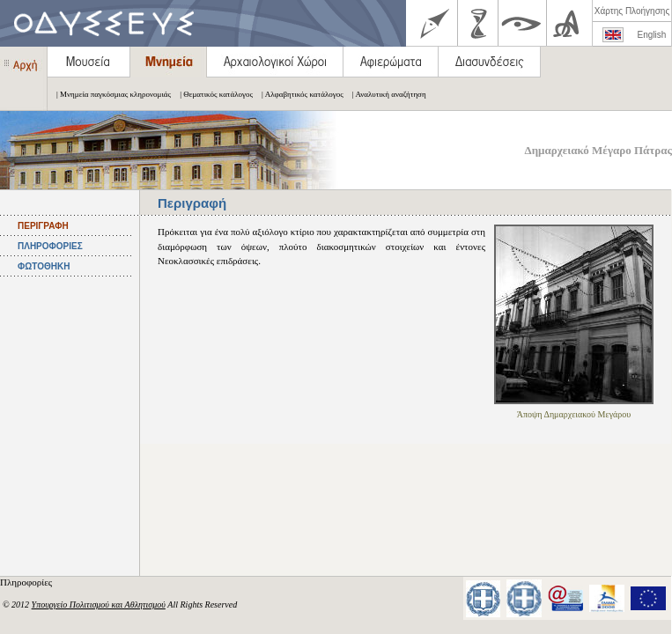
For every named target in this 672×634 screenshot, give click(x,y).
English (652, 35)
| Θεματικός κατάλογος (212, 94)
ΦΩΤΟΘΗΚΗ (44, 266)
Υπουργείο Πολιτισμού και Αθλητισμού (99, 605)
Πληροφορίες (27, 582)
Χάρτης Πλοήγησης (632, 11)
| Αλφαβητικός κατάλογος (298, 94)
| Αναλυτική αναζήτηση (385, 94)
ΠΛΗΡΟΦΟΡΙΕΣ (50, 246)
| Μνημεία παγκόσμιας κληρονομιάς (109, 94)
